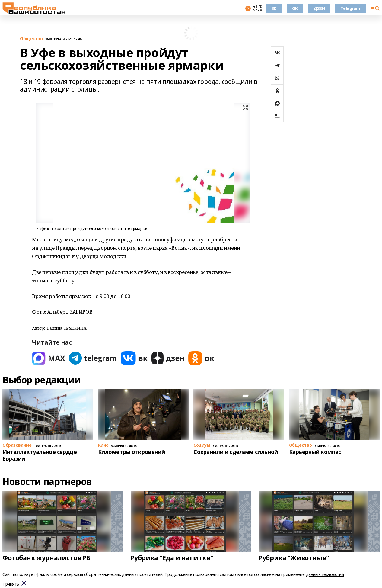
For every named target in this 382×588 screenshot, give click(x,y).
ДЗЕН (319, 8)
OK (295, 8)
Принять (11, 584)
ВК (274, 8)
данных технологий (325, 574)
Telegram (350, 8)
